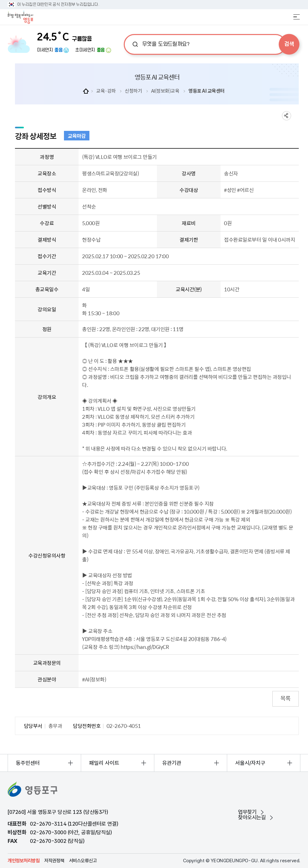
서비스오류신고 (83, 861)
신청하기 (133, 91)
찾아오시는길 (252, 818)
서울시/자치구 (250, 763)
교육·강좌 (106, 91)
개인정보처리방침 (24, 861)
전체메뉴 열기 (297, 17)
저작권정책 (54, 861)
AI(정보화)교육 (165, 91)
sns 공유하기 (287, 116)
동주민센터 (28, 763)
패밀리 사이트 (104, 763)
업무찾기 (247, 812)
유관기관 (172, 763)
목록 (286, 698)
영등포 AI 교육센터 (206, 91)
